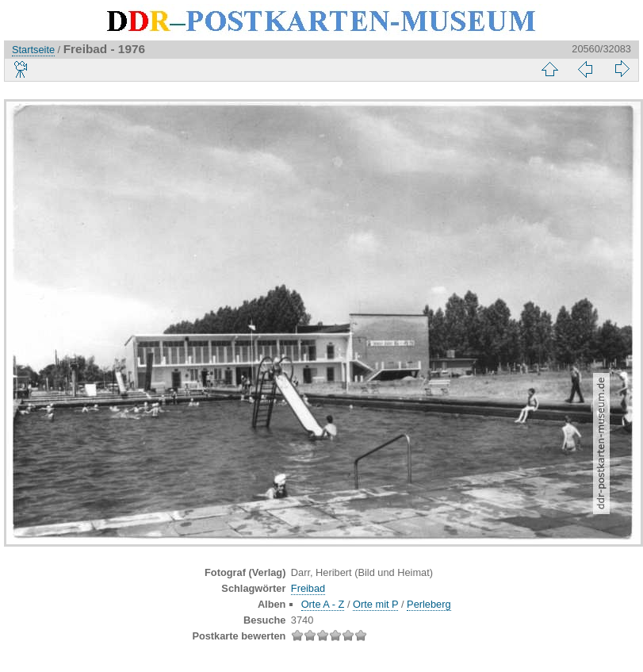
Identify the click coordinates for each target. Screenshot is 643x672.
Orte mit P (375, 604)
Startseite (33, 50)
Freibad (308, 588)
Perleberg (429, 604)
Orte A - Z (323, 604)
